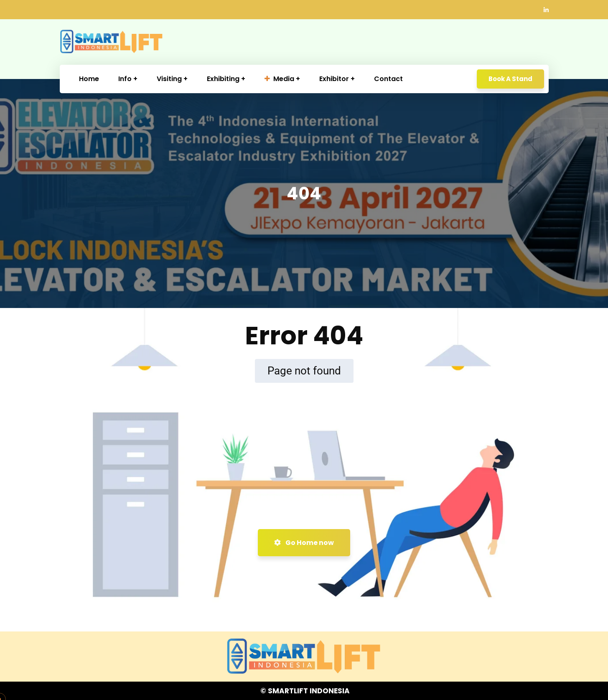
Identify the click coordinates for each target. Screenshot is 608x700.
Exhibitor (334, 79)
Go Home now (304, 543)
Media (279, 79)
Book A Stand (510, 79)
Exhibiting (223, 79)
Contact (388, 79)
